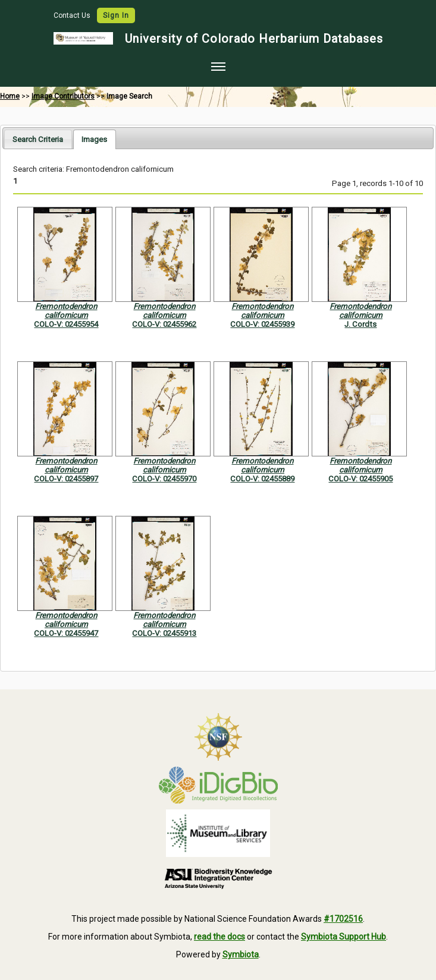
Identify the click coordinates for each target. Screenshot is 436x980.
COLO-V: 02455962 (164, 324)
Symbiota (241, 954)
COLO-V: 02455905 (360, 479)
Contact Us (73, 15)
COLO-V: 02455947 (66, 633)
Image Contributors (63, 96)
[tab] (38, 139)
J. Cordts (360, 324)
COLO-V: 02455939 (262, 324)
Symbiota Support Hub (344, 937)
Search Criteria (38, 139)
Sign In (116, 15)
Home (10, 96)
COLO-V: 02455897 (66, 479)
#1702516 (343, 919)
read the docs (219, 937)
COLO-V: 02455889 (262, 479)
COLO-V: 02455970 (164, 479)
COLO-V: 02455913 (164, 633)
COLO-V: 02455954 (66, 324)
